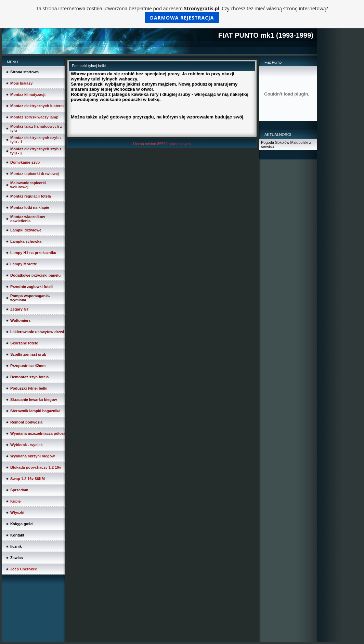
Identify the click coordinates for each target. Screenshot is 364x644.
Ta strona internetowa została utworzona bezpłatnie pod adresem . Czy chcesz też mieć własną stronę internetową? (182, 14)
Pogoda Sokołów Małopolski (285, 142)
